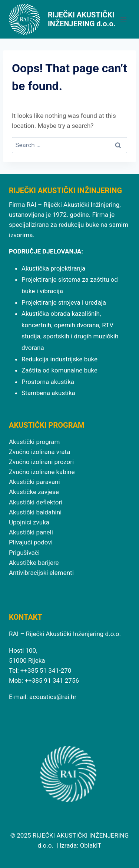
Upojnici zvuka (29, 522)
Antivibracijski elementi (41, 573)
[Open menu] (123, 19)
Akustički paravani (34, 482)
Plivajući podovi (31, 542)
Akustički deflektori (36, 502)
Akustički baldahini (35, 512)
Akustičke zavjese (34, 492)
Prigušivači (24, 553)
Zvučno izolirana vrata (39, 452)
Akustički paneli (31, 532)
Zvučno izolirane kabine (42, 472)
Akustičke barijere (34, 563)
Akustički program (34, 442)
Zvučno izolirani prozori (41, 462)
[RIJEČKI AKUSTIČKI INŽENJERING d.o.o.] (63, 19)
